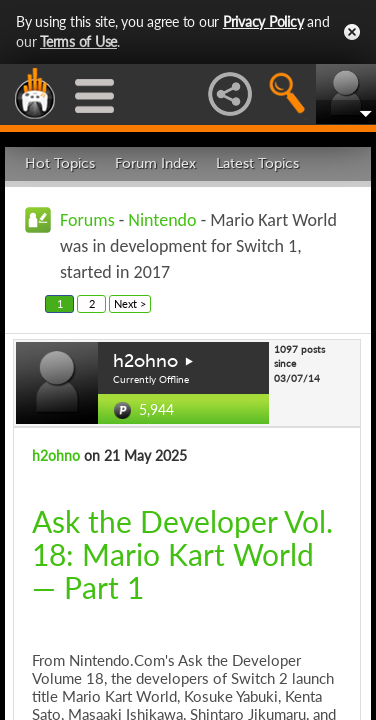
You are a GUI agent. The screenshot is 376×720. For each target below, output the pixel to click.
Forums (87, 220)
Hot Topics (60, 163)
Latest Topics (257, 163)
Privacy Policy (263, 21)
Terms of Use (78, 41)
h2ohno (145, 361)
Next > (130, 303)
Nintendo (162, 220)
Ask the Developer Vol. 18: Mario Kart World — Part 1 (182, 554)
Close (352, 32)
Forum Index (155, 163)
